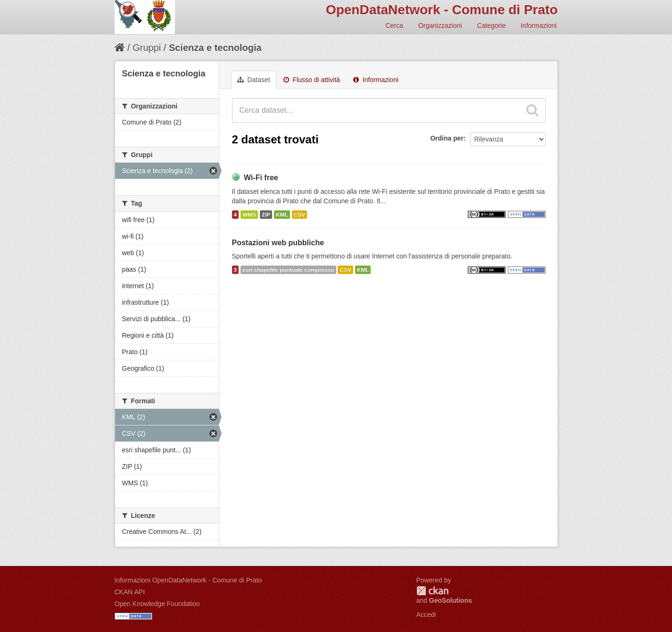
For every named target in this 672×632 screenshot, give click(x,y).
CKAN (432, 591)
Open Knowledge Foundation (157, 604)
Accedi (426, 615)
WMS (249, 215)
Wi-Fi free (261, 178)
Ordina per (447, 138)
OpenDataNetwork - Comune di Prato (442, 10)
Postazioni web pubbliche (278, 243)
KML (282, 215)
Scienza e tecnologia (215, 48)
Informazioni (539, 25)
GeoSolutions (451, 600)
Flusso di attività (312, 80)
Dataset (254, 80)
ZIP (266, 215)
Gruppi (147, 48)
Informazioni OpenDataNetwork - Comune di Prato (188, 580)
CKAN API (130, 592)
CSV (299, 215)
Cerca (394, 25)
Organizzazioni (440, 25)
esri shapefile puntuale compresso (288, 270)
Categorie (492, 25)
